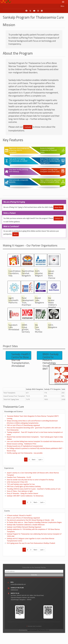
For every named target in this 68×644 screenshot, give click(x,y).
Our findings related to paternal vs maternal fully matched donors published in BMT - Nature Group (35, 449)
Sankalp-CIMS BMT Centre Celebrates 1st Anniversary (25, 496)
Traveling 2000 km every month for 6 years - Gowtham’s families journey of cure (34, 489)
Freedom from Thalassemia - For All (19, 477)
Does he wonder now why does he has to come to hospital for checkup (30, 480)
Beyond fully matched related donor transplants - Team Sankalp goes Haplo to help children (35, 438)
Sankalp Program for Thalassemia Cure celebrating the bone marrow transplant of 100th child (34, 535)
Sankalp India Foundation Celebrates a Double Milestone (26, 525)
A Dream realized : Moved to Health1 (19, 515)
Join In (16, 234)
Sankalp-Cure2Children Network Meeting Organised (24, 527)
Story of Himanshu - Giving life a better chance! (22, 493)
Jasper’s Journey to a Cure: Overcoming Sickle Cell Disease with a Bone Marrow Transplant (33, 474)
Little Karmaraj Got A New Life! (17, 482)
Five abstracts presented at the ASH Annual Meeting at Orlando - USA (30, 520)
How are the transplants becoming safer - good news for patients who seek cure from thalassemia (34, 429)
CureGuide (28, 127)
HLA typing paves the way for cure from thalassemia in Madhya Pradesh (31, 543)
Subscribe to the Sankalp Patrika (34, 567)
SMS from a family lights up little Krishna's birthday (24, 486)
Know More (59, 207)
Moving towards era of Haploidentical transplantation (25, 446)
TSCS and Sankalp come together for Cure (21, 484)
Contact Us (59, 219)
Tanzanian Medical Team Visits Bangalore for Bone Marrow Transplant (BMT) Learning (33, 417)
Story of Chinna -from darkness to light (20, 491)
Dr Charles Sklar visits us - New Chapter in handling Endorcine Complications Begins (34, 522)
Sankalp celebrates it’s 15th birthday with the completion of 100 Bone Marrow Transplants (33, 530)
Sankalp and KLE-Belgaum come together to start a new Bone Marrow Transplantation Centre (31, 540)
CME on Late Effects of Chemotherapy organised (23, 425)
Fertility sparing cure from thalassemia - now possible (25, 453)
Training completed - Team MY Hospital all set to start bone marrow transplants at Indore (35, 433)
